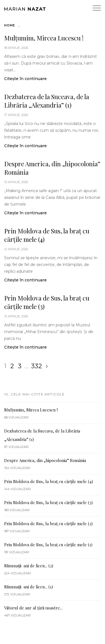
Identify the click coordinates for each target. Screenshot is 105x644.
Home (10, 25)
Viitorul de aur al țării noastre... (33, 608)
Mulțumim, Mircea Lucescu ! (44, 38)
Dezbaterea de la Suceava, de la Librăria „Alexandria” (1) (47, 101)
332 (37, 366)
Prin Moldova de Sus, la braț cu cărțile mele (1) (48, 545)
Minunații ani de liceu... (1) (29, 587)
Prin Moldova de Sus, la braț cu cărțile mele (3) (47, 302)
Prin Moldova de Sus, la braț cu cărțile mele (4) (47, 235)
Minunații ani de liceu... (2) (29, 566)
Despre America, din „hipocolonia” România (52, 168)
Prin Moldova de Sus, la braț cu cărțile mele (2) (48, 524)
